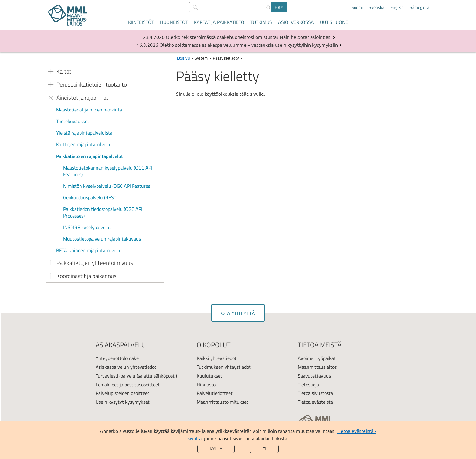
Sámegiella (420, 7)
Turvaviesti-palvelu (116, 376)
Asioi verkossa (296, 22)
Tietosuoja (308, 385)
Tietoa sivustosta (315, 393)
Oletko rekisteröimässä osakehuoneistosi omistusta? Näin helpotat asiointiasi (249, 37)
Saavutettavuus (314, 376)
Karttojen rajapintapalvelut (84, 144)
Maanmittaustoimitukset (223, 402)
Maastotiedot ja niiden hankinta (89, 110)
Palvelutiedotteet (215, 393)
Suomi (357, 7)
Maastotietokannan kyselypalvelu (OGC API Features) (108, 171)
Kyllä (216, 449)
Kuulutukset (209, 376)
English (397, 7)
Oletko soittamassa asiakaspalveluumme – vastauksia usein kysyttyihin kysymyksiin (249, 45)
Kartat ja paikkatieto (219, 22)
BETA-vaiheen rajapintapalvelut (89, 250)
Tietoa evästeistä (315, 402)
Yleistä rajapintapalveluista (84, 133)
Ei (264, 449)
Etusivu (183, 58)
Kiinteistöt (141, 22)
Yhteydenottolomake (117, 358)
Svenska (377, 7)
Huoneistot (174, 22)
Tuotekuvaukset (73, 121)
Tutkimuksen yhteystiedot (224, 367)
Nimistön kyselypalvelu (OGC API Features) (107, 186)
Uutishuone (334, 22)
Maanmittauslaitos (317, 367)
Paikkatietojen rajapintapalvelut (90, 156)
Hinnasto (206, 385)
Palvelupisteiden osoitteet (122, 393)
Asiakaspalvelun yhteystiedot (126, 367)
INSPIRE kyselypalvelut (87, 227)
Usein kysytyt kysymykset (123, 402)
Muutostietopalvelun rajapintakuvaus (102, 239)
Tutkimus (261, 22)
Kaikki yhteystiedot (217, 358)
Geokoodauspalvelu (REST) (90, 197)
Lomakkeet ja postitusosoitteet (128, 385)
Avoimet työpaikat (317, 358)
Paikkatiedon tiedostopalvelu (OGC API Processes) (103, 212)
